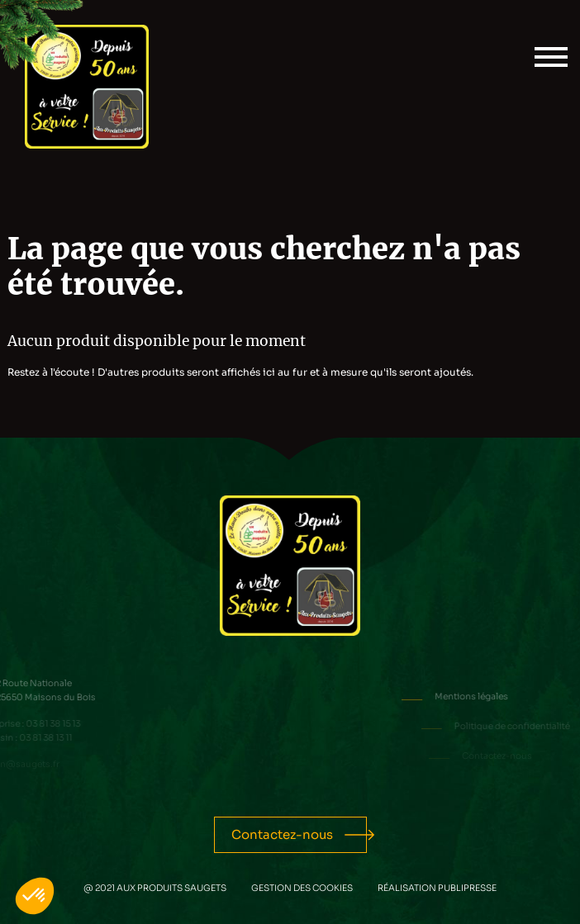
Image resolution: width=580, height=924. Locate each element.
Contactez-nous (282, 834)
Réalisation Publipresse (437, 888)
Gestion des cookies (302, 888)
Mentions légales (499, 697)
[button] (35, 896)
